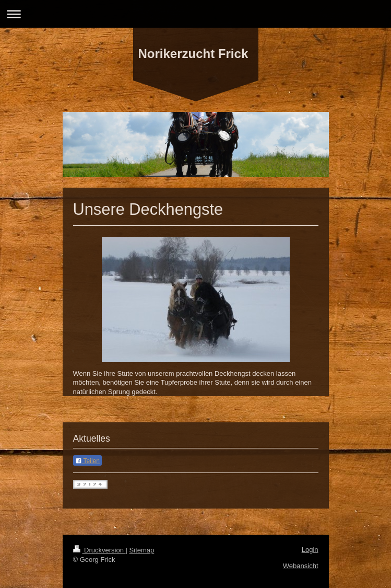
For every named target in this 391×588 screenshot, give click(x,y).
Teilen (87, 461)
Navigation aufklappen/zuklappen (196, 14)
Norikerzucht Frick (193, 54)
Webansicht (301, 566)
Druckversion (99, 550)
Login (310, 550)
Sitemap (142, 550)
